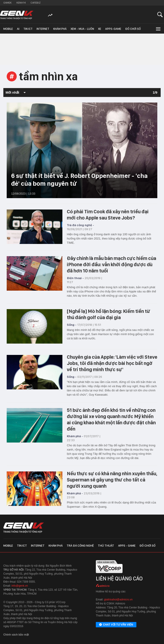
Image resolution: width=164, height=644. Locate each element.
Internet (43, 29)
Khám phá (60, 29)
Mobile (8, 29)
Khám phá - (75, 436)
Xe (100, 29)
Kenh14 (21, 3)
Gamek (7, 3)
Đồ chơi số (133, 29)
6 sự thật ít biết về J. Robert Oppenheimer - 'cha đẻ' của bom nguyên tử (79, 180)
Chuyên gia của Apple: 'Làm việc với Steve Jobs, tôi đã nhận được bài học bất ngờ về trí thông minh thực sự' (112, 363)
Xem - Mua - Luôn (82, 29)
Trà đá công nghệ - (80, 225)
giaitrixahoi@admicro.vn (118, 600)
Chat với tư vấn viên (116, 625)
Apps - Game (127, 545)
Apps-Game (113, 29)
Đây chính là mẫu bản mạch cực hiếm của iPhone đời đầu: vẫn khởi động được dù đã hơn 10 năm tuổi (112, 264)
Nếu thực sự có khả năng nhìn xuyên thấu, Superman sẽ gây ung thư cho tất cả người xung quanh (112, 480)
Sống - (72, 325)
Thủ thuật (106, 545)
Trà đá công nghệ (80, 545)
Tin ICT (28, 29)
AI (18, 29)
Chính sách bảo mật (16, 635)
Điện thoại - (75, 278)
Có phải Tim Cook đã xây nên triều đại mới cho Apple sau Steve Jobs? (108, 215)
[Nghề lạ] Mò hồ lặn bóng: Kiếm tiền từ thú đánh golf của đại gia (109, 314)
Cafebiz (36, 3)
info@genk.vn (20, 586)
